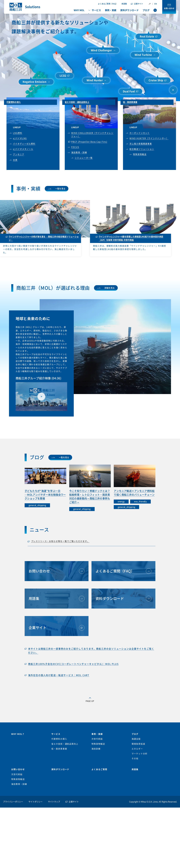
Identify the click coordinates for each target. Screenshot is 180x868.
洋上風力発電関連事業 (141, 144)
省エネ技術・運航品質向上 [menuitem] (65, 744)
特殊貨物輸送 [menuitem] (98, 744)
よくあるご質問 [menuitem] (99, 769)
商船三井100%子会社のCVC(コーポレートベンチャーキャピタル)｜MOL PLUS (73, 664)
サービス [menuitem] (96, 10)
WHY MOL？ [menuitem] (18, 734)
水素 (15, 160)
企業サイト (139, 4)
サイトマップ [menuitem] (54, 802)
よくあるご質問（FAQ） (108, 4)
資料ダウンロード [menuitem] (129, 10)
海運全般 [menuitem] (136, 739)
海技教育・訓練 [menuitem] (19, 784)
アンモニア (19, 154)
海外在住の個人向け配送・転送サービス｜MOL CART (59, 675)
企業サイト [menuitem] (74, 802)
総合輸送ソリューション (142, 149)
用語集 (124, 4)
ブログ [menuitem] (146, 10)
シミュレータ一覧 (84, 158)
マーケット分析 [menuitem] (139, 754)
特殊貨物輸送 (140, 154)
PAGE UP (90, 701)
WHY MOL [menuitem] (79, 10)
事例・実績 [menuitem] (111, 10)
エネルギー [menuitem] (137, 749)
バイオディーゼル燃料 (24, 144)
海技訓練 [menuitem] (96, 749)
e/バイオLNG (20, 138)
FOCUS (75, 147)
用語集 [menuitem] (135, 769)
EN (156, 4)
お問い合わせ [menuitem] (18, 769)
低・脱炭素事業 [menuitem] (59, 749)
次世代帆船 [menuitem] (97, 739)
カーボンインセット (140, 133)
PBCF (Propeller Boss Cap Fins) (89, 142)
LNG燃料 (18, 133)
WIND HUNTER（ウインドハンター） (149, 138)
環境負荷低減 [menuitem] (138, 744)
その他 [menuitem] (135, 759)
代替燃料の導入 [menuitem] (59, 739)
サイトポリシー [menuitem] (35, 802)
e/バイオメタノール (23, 149)
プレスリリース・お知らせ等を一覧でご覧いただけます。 (60, 541)
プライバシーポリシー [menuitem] (13, 802)
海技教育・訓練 (79, 152)
